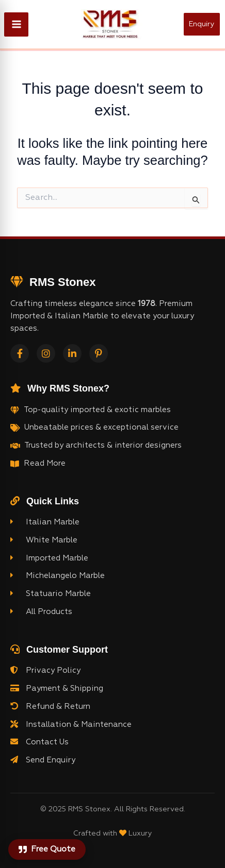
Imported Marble (49, 558)
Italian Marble (45, 522)
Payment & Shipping (57, 688)
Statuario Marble (51, 593)
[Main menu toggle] (16, 24)
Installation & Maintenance (71, 724)
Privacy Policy (45, 670)
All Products (41, 611)
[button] (204, 24)
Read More (45, 463)
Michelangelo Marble (58, 575)
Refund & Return (50, 706)
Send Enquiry (43, 760)
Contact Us (39, 742)
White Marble (44, 540)
